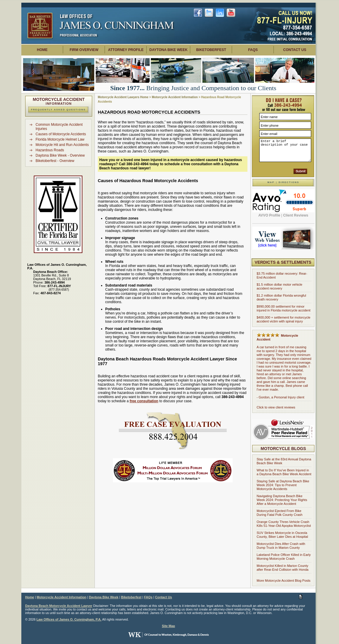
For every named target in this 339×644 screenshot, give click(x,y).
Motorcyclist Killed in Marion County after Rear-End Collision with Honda (283, 568)
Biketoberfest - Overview (55, 161)
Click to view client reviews (276, 407)
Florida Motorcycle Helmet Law (60, 139)
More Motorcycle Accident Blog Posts (284, 581)
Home (42, 50)
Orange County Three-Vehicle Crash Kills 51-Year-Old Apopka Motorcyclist (284, 524)
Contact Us (295, 50)
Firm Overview (84, 50)
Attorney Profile (126, 50)
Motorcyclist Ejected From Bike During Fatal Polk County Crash (280, 513)
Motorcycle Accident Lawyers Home (123, 97)
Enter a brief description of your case (285, 150)
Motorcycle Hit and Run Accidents (62, 145)
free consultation (144, 401)
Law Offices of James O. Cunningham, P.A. (69, 619)
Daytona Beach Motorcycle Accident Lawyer (59, 606)
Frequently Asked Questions (59, 110)
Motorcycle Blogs (283, 449)
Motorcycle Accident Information (175, 97)
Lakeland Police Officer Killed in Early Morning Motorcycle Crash (284, 557)
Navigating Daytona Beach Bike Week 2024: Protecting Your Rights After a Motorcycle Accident (282, 500)
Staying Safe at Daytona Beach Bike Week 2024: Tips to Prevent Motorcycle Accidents (283, 485)
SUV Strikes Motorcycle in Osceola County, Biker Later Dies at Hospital (282, 535)
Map (271, 182)
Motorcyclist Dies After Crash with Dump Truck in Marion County (281, 546)
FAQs (253, 50)
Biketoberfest (211, 50)
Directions (289, 182)
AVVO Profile (269, 215)
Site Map (168, 626)
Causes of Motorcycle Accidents (61, 134)
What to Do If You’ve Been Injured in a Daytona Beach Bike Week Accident (284, 472)
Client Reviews (296, 215)
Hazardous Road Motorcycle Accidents (149, 112)
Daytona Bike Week (168, 50)
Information (59, 102)
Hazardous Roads (50, 150)
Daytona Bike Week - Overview (60, 155)
